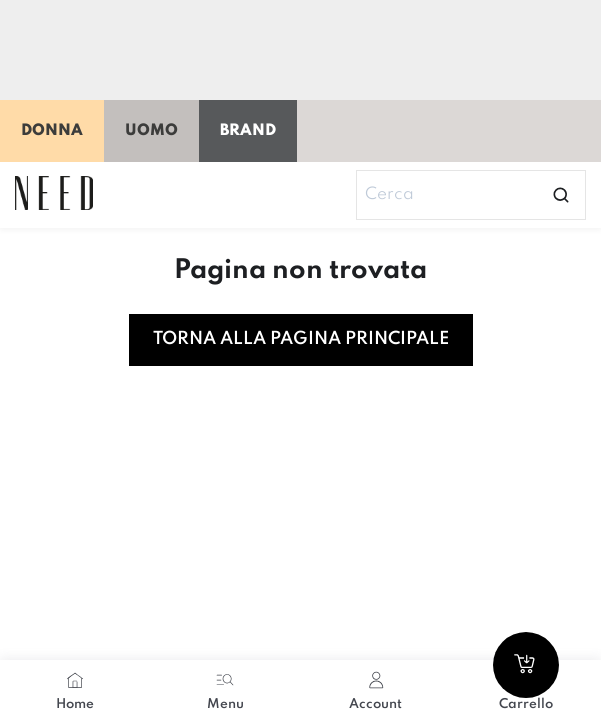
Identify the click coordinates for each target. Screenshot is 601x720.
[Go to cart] (526, 665)
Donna (52, 131)
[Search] (471, 195)
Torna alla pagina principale (301, 339)
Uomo (151, 131)
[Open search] (561, 195)
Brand (248, 131)
